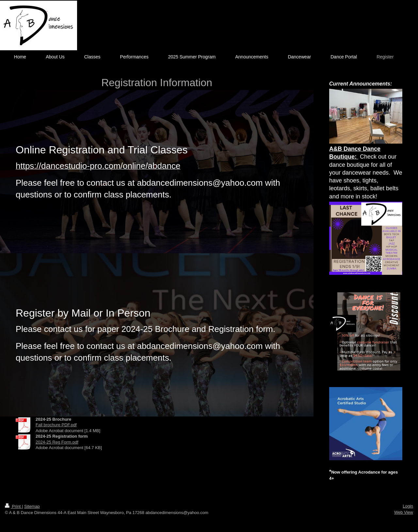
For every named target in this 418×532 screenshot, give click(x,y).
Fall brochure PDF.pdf (56, 425)
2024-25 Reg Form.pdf (57, 442)
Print (13, 506)
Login (408, 506)
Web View (404, 512)
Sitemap (32, 506)
